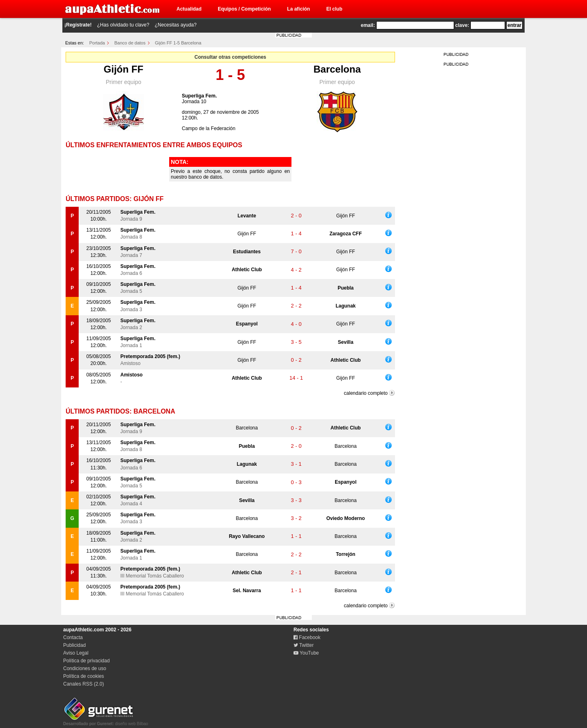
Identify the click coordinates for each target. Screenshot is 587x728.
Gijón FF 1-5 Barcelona (178, 43)
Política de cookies (84, 676)
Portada (97, 43)
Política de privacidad (86, 661)
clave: (462, 25)
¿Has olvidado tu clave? (123, 25)
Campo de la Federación (209, 128)
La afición (298, 9)
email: (368, 25)
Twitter (303, 645)
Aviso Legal (76, 653)
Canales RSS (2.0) (84, 684)
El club (334, 9)
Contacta (73, 637)
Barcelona (337, 69)
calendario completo (366, 393)
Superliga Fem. (199, 96)
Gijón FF (123, 69)
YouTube (306, 653)
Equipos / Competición (244, 9)
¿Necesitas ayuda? (175, 25)
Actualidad (189, 9)
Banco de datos (130, 43)
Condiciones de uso (85, 668)
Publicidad (74, 645)
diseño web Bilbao (106, 721)
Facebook (307, 637)
